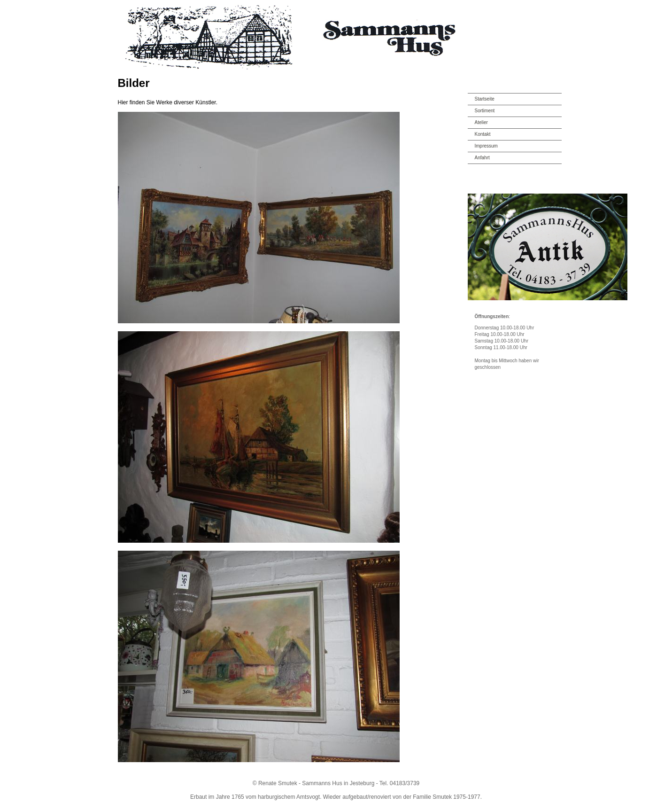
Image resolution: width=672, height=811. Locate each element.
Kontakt (483, 134)
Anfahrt (482, 158)
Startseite (485, 99)
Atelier (481, 122)
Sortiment (485, 111)
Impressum (486, 146)
